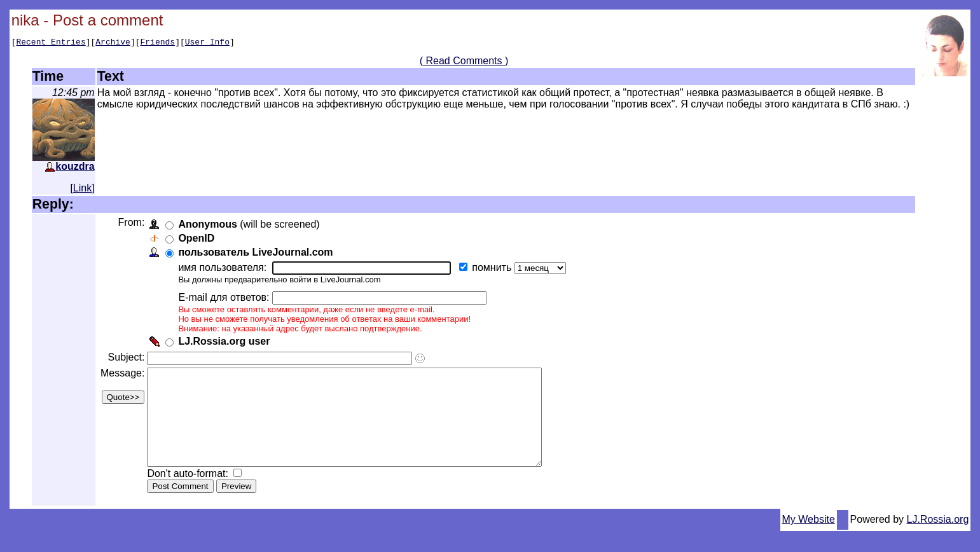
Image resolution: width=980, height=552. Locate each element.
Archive (113, 43)
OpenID (199, 240)
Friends (158, 43)
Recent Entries (51, 43)
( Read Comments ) (464, 63)
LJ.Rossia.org (938, 540)
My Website (809, 540)
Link (82, 190)
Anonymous (210, 226)
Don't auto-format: (191, 494)
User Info (207, 43)
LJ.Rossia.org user (226, 343)
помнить (495, 269)
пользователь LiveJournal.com (258, 254)
